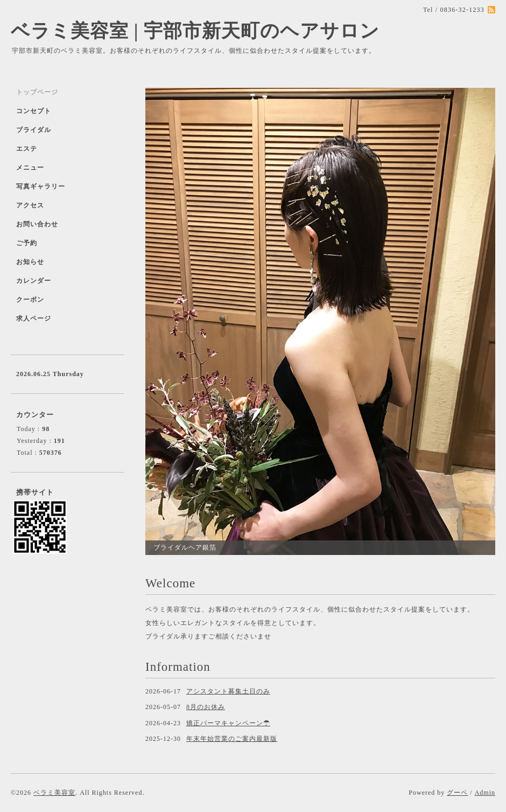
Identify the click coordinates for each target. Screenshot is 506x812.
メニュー (30, 168)
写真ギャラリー (41, 186)
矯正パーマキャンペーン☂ (228, 723)
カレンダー (34, 281)
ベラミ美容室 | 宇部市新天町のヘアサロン (195, 31)
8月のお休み (206, 707)
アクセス (30, 205)
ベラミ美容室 (54, 793)
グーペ (457, 793)
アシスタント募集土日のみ (228, 691)
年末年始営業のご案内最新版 (232, 739)
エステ (27, 149)
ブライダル (34, 130)
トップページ (37, 92)
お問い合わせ (37, 224)
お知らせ (30, 262)
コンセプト (34, 111)
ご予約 (27, 243)
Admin (485, 793)
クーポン (30, 300)
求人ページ (34, 318)
